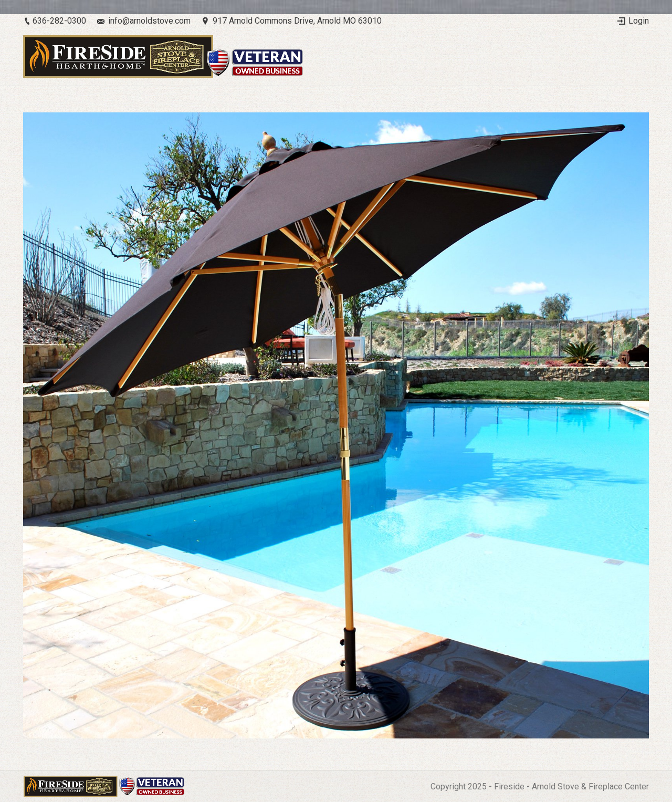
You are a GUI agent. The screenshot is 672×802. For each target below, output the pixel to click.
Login (639, 21)
